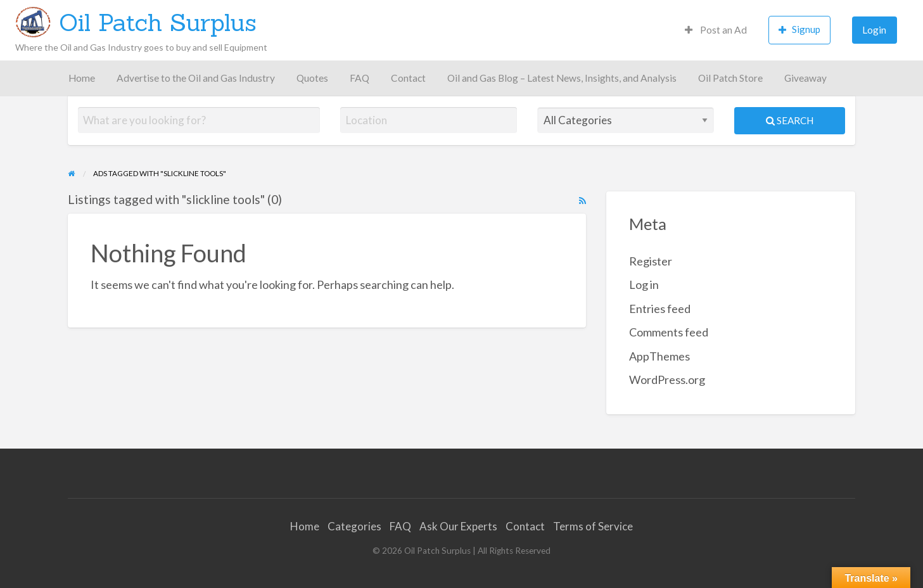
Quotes (312, 78)
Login (874, 30)
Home (82, 78)
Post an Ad (716, 30)
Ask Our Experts (458, 526)
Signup (799, 29)
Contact (408, 78)
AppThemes (659, 356)
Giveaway (805, 78)
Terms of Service (593, 526)
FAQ (360, 78)
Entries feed (660, 309)
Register (651, 261)
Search (790, 120)
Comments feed (669, 332)
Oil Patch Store (730, 78)
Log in (644, 284)
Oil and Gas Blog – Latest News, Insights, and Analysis (562, 78)
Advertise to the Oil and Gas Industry (196, 78)
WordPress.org (667, 380)
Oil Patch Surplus (158, 22)
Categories (354, 526)
